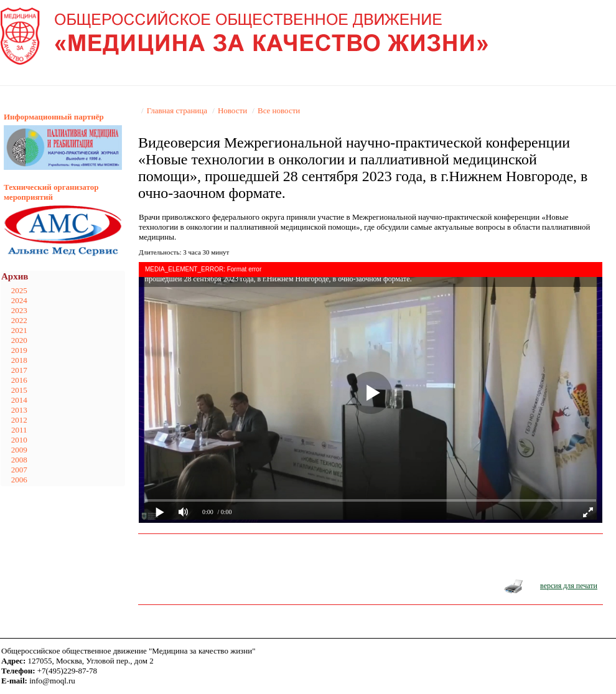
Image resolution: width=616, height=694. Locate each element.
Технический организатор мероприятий (51, 192)
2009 (19, 450)
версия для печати (569, 586)
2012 (19, 420)
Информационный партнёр (54, 117)
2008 (19, 460)
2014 (19, 400)
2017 (19, 370)
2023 (19, 310)
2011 (19, 430)
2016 (19, 380)
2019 (19, 350)
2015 (19, 390)
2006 (19, 480)
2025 (19, 290)
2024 (19, 300)
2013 (19, 410)
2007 (19, 470)
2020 (19, 340)
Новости (232, 110)
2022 (19, 320)
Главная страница (177, 110)
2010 (19, 440)
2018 (19, 360)
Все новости (279, 110)
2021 (19, 330)
